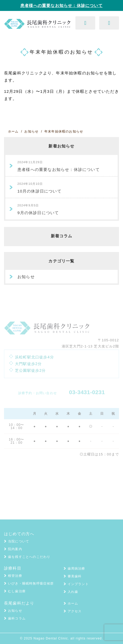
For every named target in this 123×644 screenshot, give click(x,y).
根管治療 (15, 576)
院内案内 (15, 549)
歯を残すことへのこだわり (29, 557)
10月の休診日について (39, 188)
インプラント (78, 584)
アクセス (75, 611)
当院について (19, 541)
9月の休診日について (38, 209)
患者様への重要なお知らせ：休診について (61, 5)
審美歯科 (75, 576)
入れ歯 (73, 592)
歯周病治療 (76, 569)
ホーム (73, 603)
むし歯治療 (17, 591)
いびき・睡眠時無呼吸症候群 (31, 583)
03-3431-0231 (87, 392)
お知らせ (26, 277)
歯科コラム (17, 618)
